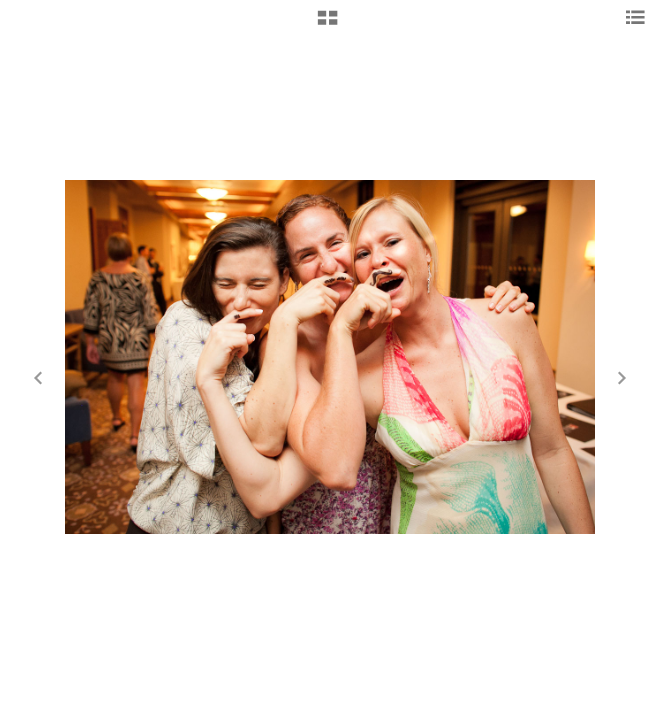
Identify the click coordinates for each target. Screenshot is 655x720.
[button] (327, 25)
